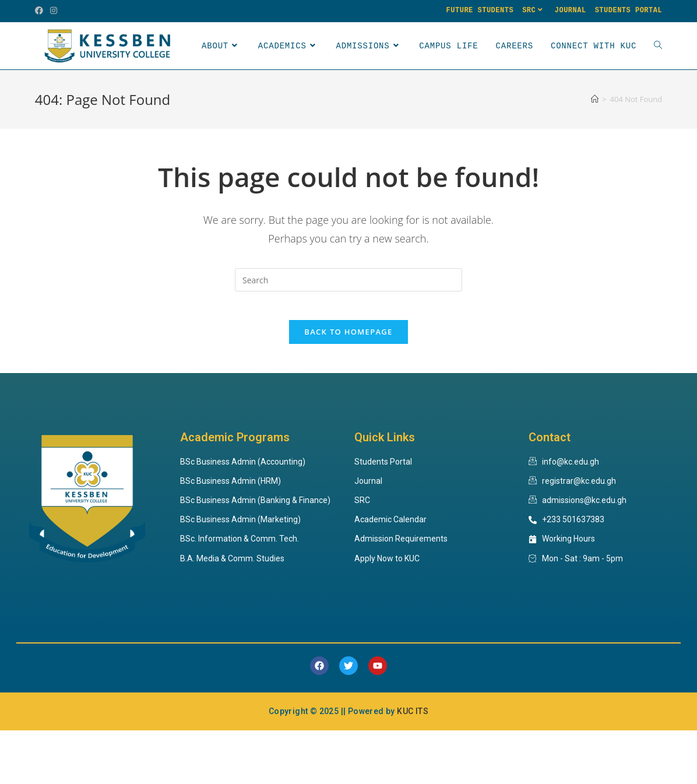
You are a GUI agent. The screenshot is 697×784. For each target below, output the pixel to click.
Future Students (480, 11)
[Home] (595, 146)
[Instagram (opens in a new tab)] (54, 11)
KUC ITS (413, 764)
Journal (571, 11)
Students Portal (629, 11)
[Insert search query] (348, 326)
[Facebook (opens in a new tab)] (41, 11)
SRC (534, 11)
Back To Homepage (348, 385)
